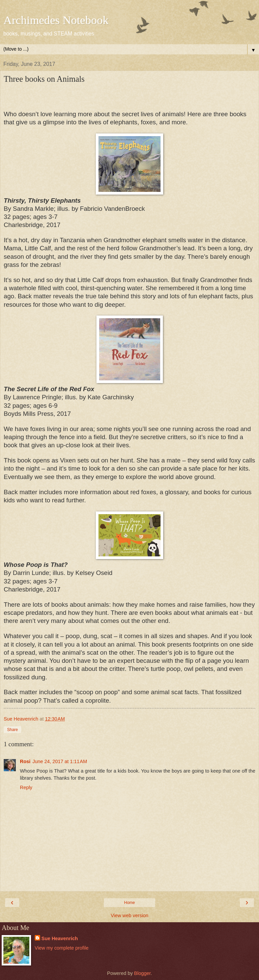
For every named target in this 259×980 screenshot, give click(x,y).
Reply (26, 787)
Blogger (142, 973)
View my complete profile (62, 948)
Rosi (25, 761)
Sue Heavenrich (60, 938)
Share (12, 730)
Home (129, 903)
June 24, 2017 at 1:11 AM (60, 761)
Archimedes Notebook (56, 20)
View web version (129, 915)
